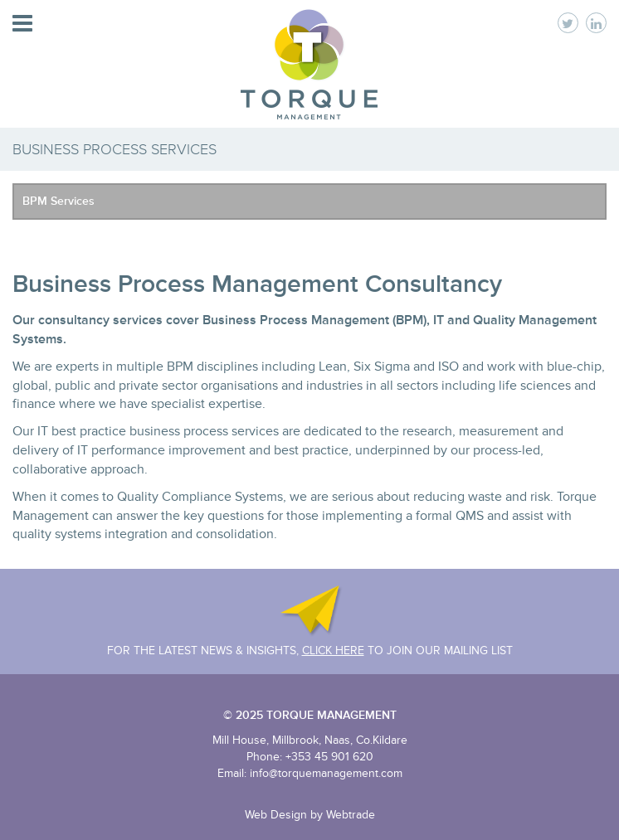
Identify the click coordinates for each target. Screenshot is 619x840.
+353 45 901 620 (329, 757)
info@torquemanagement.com (326, 773)
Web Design (276, 815)
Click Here (333, 651)
